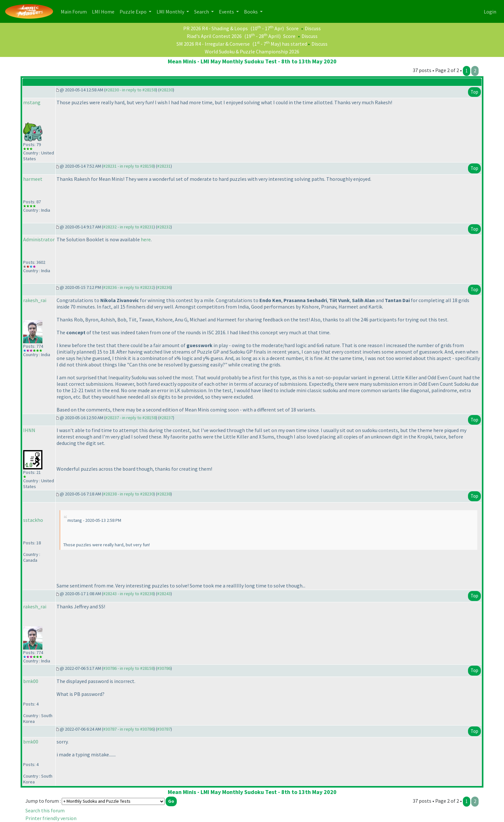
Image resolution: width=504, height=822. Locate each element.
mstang (32, 102)
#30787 (164, 729)
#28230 (166, 90)
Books (251, 12)
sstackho (33, 520)
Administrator (39, 239)
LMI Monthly (171, 12)
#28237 (166, 418)
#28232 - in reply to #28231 (128, 227)
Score (292, 28)
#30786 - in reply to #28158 (128, 668)
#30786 (164, 668)
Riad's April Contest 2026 (214, 36)
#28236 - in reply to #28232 (128, 287)
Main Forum (75, 11)
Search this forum (45, 810)
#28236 (164, 287)
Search (202, 12)
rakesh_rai (35, 300)
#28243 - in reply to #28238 (128, 594)
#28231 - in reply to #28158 (128, 166)
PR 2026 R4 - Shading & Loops (216, 28)
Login (490, 12)
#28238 (164, 494)
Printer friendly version (51, 818)
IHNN (29, 430)
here (146, 239)
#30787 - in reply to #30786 (128, 729)
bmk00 (31, 681)
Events (227, 12)
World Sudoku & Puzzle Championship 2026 (252, 51)
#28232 (164, 227)
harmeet (33, 179)
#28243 (164, 594)
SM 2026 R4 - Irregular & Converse (213, 44)
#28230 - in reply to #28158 (131, 90)
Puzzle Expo (134, 12)
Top (474, 92)
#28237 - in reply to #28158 (131, 418)
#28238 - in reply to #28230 (128, 494)
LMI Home (104, 11)
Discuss (313, 28)
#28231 (164, 166)
